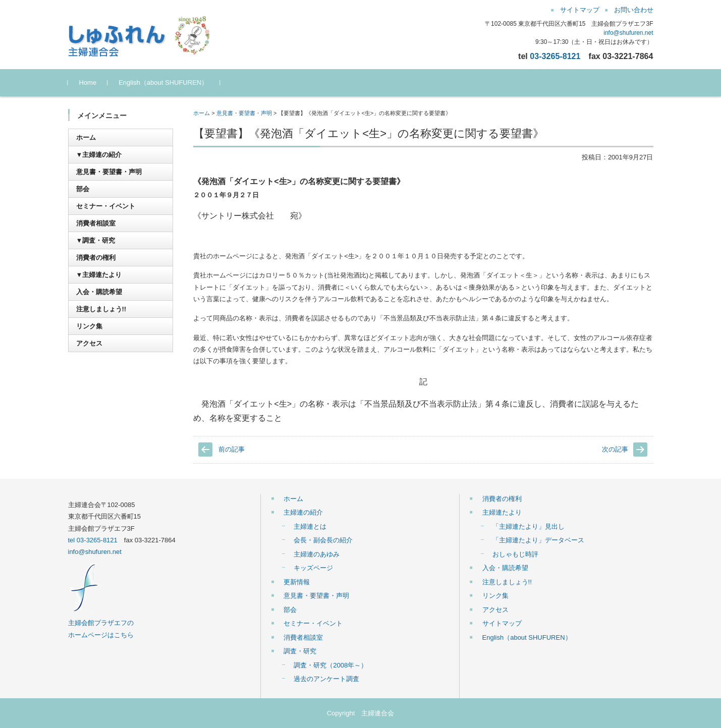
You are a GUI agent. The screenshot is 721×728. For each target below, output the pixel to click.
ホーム (202, 113)
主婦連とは (310, 526)
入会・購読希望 (99, 292)
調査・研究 (300, 651)
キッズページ (313, 568)
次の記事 (615, 449)
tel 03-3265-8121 (93, 540)
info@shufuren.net (628, 33)
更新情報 (297, 582)
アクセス (89, 343)
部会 (83, 189)
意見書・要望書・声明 (244, 113)
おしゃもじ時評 (515, 554)
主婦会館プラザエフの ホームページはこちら (101, 623)
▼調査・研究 (96, 240)
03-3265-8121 (555, 56)
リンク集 (89, 326)
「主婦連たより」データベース (538, 540)
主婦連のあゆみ (317, 554)
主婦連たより (502, 512)
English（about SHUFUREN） (163, 82)
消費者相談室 (96, 223)
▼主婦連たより (99, 275)
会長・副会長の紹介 (323, 540)
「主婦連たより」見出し (529, 526)
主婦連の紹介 (303, 512)
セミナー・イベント (106, 206)
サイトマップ (502, 623)
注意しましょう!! (101, 309)
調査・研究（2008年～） (330, 665)
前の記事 (232, 449)
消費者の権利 (96, 258)
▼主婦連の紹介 (99, 155)
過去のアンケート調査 (326, 679)
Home (88, 82)
